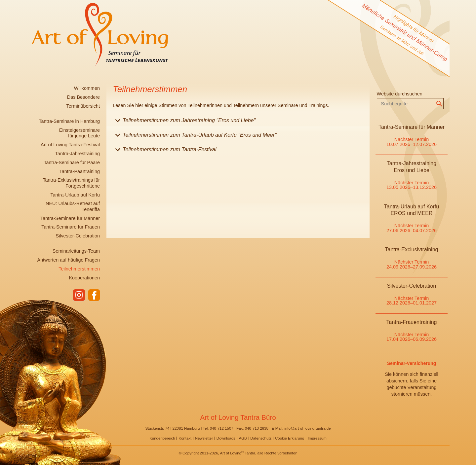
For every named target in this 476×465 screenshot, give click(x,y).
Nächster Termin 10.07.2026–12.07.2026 (412, 142)
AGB (243, 438)
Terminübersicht (83, 106)
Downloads (226, 438)
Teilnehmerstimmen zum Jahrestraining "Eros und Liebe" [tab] (184, 122)
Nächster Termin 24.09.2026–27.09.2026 (412, 264)
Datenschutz (261, 438)
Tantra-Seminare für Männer (70, 218)
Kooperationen (84, 278)
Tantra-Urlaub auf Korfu (75, 195)
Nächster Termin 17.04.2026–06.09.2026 (412, 337)
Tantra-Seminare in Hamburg (69, 121)
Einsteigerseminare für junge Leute (79, 133)
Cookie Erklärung (290, 438)
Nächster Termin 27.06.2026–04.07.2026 (412, 228)
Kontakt (185, 438)
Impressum (317, 438)
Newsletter (204, 438)
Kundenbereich (162, 438)
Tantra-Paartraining (80, 171)
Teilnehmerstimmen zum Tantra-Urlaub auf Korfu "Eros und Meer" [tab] (195, 136)
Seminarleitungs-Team (76, 251)
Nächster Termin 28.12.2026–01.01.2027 (412, 301)
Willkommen (87, 88)
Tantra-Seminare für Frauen (71, 227)
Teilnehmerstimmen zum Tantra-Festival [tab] (164, 151)
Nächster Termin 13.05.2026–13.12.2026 (412, 185)
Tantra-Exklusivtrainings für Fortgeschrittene (71, 183)
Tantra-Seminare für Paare (72, 162)
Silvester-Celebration (78, 236)
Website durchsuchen (400, 94)
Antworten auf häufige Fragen (68, 260)
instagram (79, 295)
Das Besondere (83, 97)
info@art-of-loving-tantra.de (307, 428)
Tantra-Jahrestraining (78, 154)
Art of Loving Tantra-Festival (70, 145)
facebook (94, 295)
